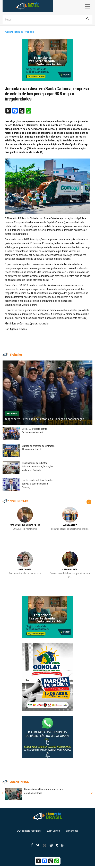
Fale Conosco (72, 831)
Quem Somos (53, 831)
